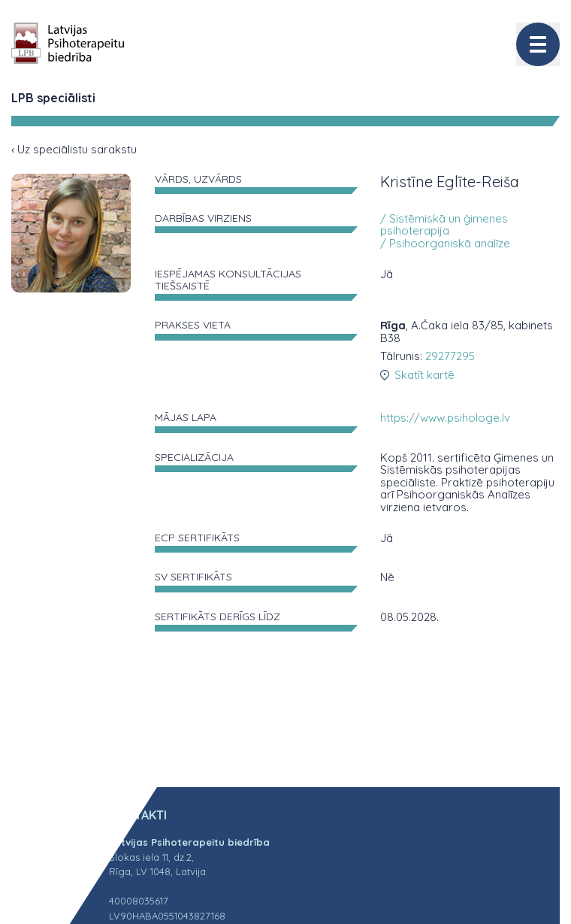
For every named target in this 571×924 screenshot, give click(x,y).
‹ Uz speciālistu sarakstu (74, 149)
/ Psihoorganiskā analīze (445, 243)
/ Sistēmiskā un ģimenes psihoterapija (444, 225)
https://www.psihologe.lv (445, 418)
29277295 (450, 356)
